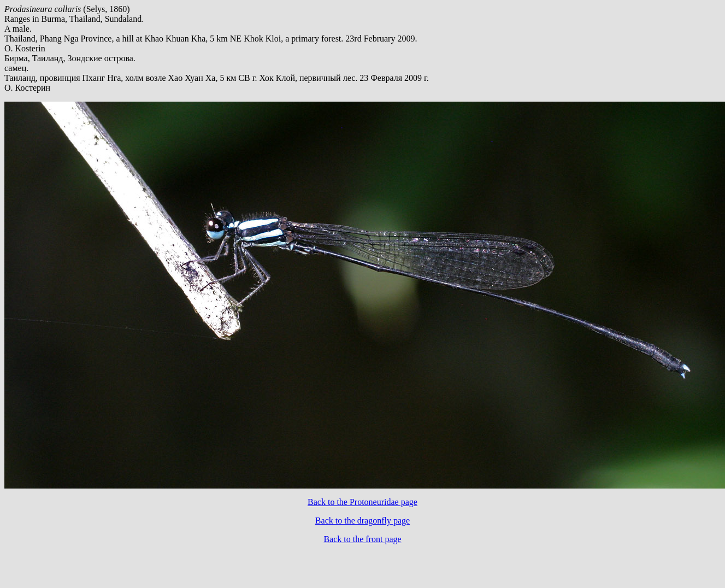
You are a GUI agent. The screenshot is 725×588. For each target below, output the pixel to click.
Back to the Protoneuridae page (362, 502)
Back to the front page (362, 539)
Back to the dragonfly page (362, 521)
